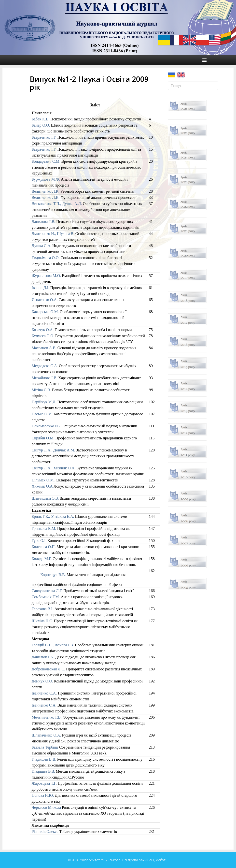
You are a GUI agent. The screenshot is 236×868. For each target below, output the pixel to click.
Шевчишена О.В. (45, 498)
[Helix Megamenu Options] (204, 60)
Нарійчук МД (45, 402)
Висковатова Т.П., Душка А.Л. (57, 204)
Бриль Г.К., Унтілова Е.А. (53, 516)
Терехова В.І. (43, 609)
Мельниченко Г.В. (47, 717)
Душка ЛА (42, 246)
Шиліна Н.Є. (42, 621)
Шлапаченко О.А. (46, 735)
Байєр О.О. (41, 125)
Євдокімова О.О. (46, 258)
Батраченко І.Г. (44, 137)
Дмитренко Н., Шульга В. (53, 234)
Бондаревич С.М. (46, 161)
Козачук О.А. (43, 330)
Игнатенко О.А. (45, 300)
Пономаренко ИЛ (47, 426)
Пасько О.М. (42, 414)
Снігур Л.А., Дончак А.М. (53, 450)
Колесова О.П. (44, 547)
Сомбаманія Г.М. (46, 597)
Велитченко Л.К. (46, 191)
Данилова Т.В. (43, 222)
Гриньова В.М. (44, 528)
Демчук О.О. (42, 681)
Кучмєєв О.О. (43, 336)
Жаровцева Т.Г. (44, 783)
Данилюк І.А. (43, 657)
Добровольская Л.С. (48, 669)
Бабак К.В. (41, 119)
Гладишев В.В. (44, 759)
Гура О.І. (39, 541)
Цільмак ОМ (43, 480)
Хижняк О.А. (43, 486)
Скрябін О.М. (43, 438)
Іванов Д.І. (41, 288)
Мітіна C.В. (41, 390)
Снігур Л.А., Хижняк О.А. (54, 468)
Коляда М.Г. (42, 559)
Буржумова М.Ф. (46, 179)
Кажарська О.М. (45, 312)
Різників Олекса (45, 832)
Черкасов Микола (46, 807)
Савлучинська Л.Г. (47, 591)
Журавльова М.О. (46, 276)
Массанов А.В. (44, 348)
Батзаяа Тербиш (45, 747)
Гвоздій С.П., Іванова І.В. (53, 645)
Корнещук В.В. (54, 575)
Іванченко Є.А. (44, 693)
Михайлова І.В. (45, 378)
